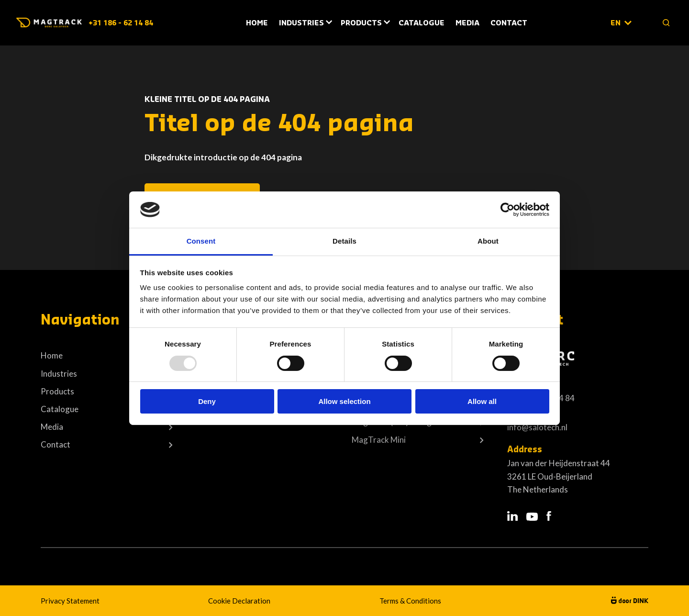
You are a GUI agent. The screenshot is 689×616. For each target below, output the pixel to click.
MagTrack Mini (379, 440)
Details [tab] (344, 241)
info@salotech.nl (537, 427)
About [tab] (488, 241)
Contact (509, 23)
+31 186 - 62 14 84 (121, 23)
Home (257, 23)
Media (467, 23)
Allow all (482, 401)
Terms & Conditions (410, 601)
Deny (207, 401)
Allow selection (344, 401)
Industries (301, 23)
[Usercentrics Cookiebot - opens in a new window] (507, 210)
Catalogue (422, 23)
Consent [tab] (201, 241)
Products (361, 23)
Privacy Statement (70, 601)
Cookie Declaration (239, 601)
